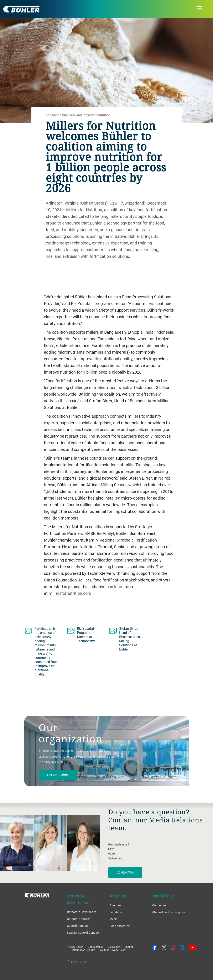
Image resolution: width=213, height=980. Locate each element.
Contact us (125, 872)
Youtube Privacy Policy (113, 950)
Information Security (83, 950)
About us (115, 905)
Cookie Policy (95, 947)
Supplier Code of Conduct (83, 932)
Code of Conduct (78, 926)
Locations (116, 912)
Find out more (58, 775)
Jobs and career (120, 926)
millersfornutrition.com (70, 593)
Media (114, 919)
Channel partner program (169, 912)
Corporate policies (79, 919)
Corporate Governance (82, 912)
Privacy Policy (75, 947)
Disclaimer (114, 947)
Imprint (129, 947)
